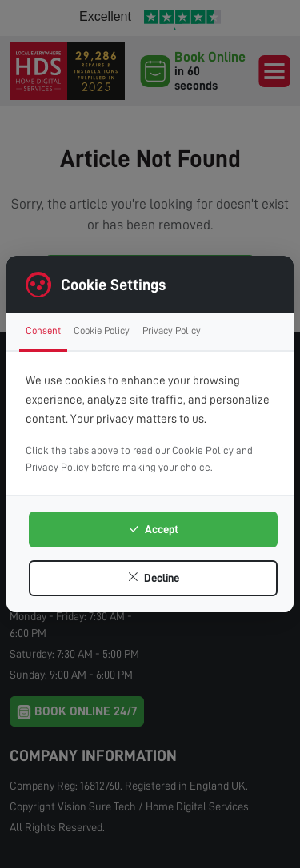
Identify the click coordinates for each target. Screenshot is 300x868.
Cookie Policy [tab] (102, 330)
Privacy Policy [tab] (172, 330)
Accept (153, 529)
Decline (153, 578)
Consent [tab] (43, 330)
